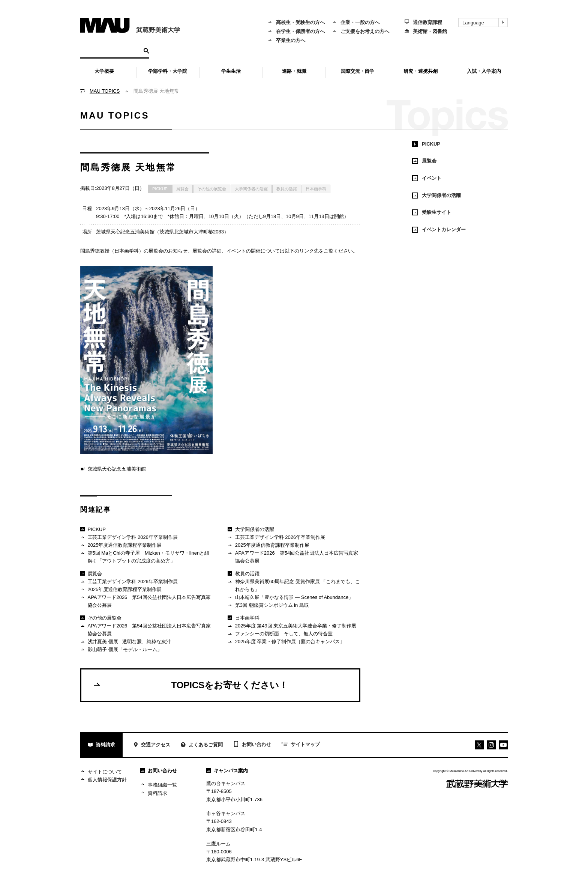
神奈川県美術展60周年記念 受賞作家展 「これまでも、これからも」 (294, 585)
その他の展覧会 (212, 189)
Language (485, 23)
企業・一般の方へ (356, 22)
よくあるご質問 (202, 745)
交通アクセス (152, 745)
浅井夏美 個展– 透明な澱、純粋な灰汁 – (128, 642)
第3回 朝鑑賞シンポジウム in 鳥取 (268, 605)
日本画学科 (316, 189)
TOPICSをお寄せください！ (190, 685)
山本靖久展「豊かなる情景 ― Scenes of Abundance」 (290, 598)
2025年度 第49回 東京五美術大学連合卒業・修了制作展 (292, 626)
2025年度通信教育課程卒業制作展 (121, 545)
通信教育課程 (423, 22)
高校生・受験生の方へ (296, 22)
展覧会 (182, 189)
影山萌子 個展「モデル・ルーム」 (121, 650)
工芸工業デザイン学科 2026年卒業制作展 (129, 538)
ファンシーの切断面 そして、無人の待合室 (280, 634)
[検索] (111, 50)
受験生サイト (432, 212)
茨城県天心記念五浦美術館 (113, 469)
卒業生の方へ (286, 40)
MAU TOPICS (105, 91)
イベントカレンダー (439, 230)
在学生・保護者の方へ (296, 31)
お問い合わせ (252, 745)
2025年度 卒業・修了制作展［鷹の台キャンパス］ (286, 642)
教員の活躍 (287, 189)
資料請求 (101, 745)
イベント (427, 178)
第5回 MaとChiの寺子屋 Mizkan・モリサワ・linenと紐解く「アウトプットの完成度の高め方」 (145, 557)
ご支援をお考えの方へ (361, 31)
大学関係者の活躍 (251, 189)
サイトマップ (301, 745)
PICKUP (160, 189)
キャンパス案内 (227, 771)
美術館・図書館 (426, 31)
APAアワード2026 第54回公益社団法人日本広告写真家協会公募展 (145, 601)
